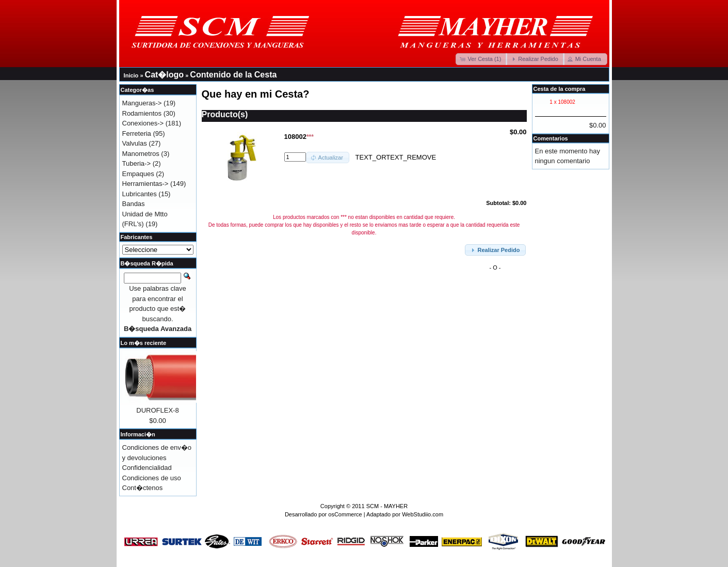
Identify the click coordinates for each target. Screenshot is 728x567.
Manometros (141, 154)
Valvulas (135, 143)
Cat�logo (165, 75)
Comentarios (551, 138)
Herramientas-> (145, 184)
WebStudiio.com (423, 514)
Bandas (134, 204)
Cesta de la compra (560, 89)
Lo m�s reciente (144, 343)
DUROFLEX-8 (157, 410)
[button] (482, 59)
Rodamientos (142, 113)
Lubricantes (140, 194)
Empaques (138, 174)
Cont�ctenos (143, 488)
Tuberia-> (137, 163)
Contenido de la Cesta (233, 75)
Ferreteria (137, 133)
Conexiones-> (143, 123)
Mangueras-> (142, 103)
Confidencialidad (147, 468)
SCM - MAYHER (387, 506)
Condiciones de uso (152, 478)
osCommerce (345, 514)
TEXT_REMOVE (411, 157)
